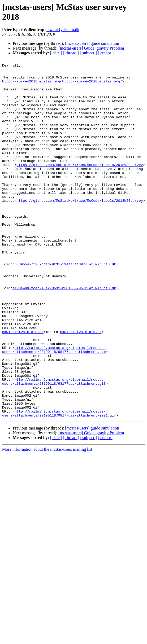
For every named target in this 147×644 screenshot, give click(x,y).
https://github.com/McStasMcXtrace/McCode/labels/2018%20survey (80, 185)
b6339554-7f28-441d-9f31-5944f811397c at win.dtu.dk (64, 305)
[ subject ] (88, 53)
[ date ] (56, 53)
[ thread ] (71, 53)
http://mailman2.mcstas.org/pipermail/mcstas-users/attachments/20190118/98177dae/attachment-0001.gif (59, 484)
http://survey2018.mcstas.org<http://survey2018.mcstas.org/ (62, 85)
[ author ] (106, 53)
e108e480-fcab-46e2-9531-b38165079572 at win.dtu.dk (64, 333)
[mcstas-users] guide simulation (92, 43)
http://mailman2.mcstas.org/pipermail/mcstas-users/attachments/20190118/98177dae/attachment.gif (54, 445)
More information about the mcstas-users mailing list (47, 520)
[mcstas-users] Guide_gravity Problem (91, 48)
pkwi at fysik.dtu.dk (62, 30)
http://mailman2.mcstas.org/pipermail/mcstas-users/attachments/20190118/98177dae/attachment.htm (54, 407)
